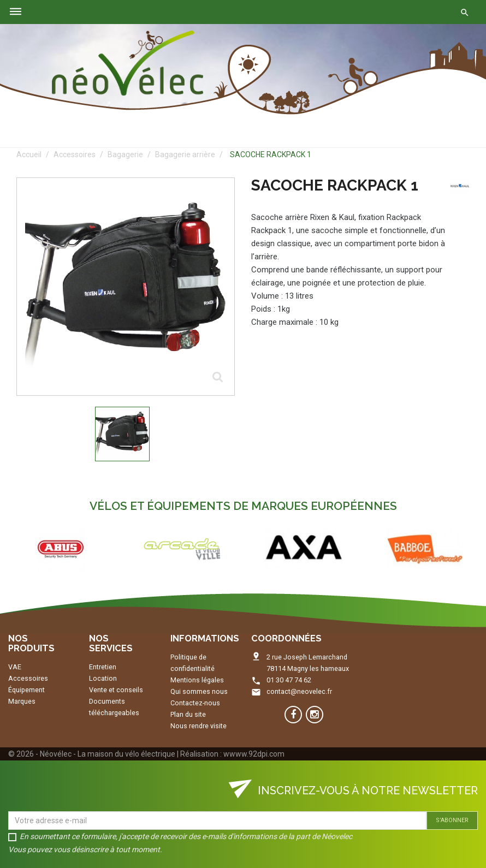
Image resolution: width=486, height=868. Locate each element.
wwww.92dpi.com (254, 754)
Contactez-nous (195, 703)
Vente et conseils (116, 690)
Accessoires (28, 678)
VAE (15, 667)
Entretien (103, 667)
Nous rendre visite (198, 726)
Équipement (26, 690)
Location (103, 678)
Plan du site (188, 714)
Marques (22, 701)
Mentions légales (197, 680)
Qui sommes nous (199, 691)
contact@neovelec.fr (299, 691)
